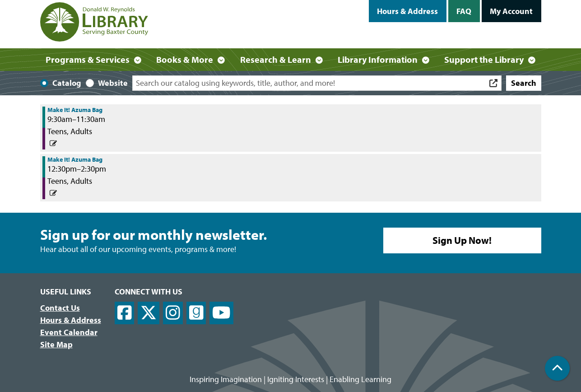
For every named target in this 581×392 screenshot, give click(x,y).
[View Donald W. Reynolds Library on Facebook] (125, 313)
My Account (511, 11)
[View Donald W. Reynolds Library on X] (149, 313)
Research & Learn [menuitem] (276, 59)
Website (113, 83)
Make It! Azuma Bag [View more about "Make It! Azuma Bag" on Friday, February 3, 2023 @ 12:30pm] (75, 159)
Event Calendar (69, 332)
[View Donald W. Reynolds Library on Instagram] (173, 313)
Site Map (56, 344)
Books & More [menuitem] (185, 59)
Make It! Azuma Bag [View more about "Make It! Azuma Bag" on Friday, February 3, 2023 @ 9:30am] (75, 110)
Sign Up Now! (462, 240)
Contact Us (60, 308)
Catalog (67, 83)
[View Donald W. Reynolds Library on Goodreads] (196, 313)
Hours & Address (407, 11)
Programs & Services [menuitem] (88, 59)
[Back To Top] (557, 368)
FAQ (464, 11)
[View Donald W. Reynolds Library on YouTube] (221, 313)
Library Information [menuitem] (378, 59)
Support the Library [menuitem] (484, 59)
